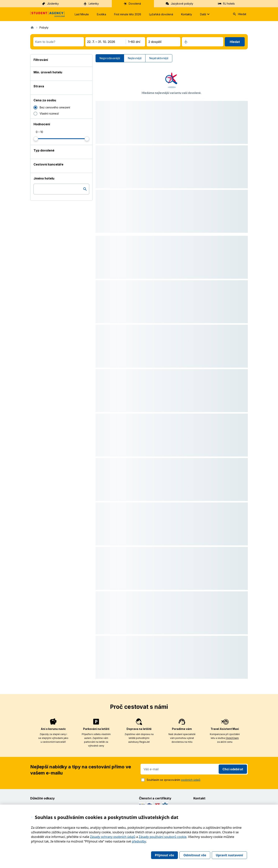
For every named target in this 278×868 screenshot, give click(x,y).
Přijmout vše (164, 855)
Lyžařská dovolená (161, 14)
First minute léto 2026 (128, 14)
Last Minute (82, 14)
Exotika (101, 14)
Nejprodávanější (110, 58)
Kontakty (187, 14)
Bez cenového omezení (55, 107)
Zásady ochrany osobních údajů (113, 837)
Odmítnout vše (195, 855)
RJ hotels (226, 4)
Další (205, 14)
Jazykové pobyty (179, 4)
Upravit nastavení (229, 855)
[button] (172, 78)
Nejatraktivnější (159, 58)
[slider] (36, 139)
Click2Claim (232, 738)
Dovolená (132, 4)
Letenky (91, 4)
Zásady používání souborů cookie (163, 837)
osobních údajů (191, 780)
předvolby (139, 841)
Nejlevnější (135, 58)
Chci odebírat (233, 769)
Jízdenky (50, 4)
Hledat (239, 14)
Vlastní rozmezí (49, 114)
